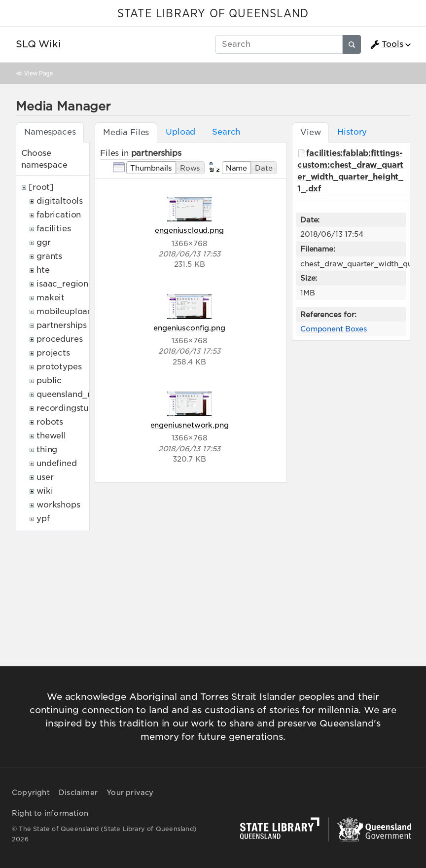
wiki (45, 491)
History (352, 132)
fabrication (59, 215)
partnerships (62, 325)
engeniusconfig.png (189, 328)
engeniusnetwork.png (190, 425)
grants (49, 256)
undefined (57, 463)
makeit (51, 298)
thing (47, 450)
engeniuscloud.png (189, 230)
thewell (51, 436)
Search (226, 132)
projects (53, 353)
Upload (180, 132)
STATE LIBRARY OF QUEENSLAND (213, 14)
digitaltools (60, 201)
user (45, 477)
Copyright (31, 793)
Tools (387, 44)
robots (50, 422)
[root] (41, 187)
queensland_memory (79, 394)
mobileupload (65, 311)
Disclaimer (78, 793)
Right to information (50, 813)
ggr (44, 242)
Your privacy (130, 793)
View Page (38, 73)
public (49, 380)
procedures (59, 339)
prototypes (59, 367)
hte (43, 270)
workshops (58, 505)
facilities (53, 229)
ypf (43, 519)
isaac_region (62, 284)
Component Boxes (334, 329)
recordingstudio (69, 408)
